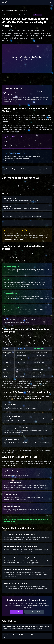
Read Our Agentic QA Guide (34, 612)
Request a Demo (17, 612)
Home (3, 11)
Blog (8, 11)
